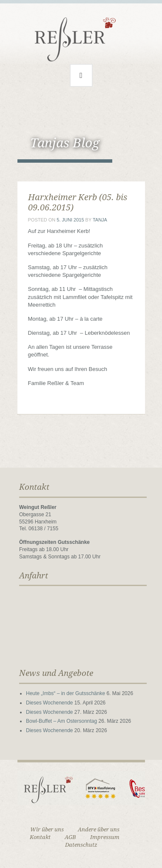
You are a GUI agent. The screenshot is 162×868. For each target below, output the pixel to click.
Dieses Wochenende (50, 703)
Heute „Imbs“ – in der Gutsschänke (65, 693)
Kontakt (40, 837)
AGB (70, 837)
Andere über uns (99, 829)
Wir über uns (47, 829)
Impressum (105, 837)
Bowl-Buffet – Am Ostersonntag (61, 721)
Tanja (100, 220)
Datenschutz (81, 845)
